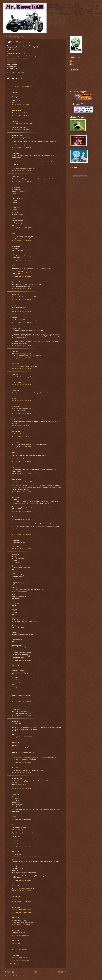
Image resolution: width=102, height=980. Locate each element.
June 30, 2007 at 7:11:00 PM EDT (21, 880)
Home (36, 972)
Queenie (14, 282)
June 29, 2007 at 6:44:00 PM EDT (21, 534)
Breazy (14, 721)
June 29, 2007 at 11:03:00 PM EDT (22, 737)
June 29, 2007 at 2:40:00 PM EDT (21, 491)
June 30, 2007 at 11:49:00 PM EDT (22, 924)
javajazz (14, 407)
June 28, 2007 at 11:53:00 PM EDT (22, 87)
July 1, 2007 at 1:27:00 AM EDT (21, 935)
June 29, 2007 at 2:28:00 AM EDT (21, 260)
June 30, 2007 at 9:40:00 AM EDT (21, 773)
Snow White (15, 82)
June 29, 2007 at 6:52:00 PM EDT (21, 660)
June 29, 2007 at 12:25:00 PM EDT (22, 436)
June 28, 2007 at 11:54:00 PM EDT (22, 115)
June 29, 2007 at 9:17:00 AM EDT (21, 369)
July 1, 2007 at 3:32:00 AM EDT (21, 949)
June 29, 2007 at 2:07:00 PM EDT (21, 461)
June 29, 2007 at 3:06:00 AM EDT (21, 289)
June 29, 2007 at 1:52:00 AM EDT (21, 181)
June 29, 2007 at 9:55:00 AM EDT (21, 413)
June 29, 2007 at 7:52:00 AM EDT (21, 312)
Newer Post (10, 972)
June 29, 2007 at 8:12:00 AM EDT (21, 322)
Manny (14, 540)
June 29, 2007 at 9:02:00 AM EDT (21, 358)
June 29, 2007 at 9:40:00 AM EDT (21, 385)
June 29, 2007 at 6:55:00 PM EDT (21, 687)
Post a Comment (15, 964)
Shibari (14, 294)
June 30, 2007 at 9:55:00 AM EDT (21, 789)
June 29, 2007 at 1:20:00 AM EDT (21, 171)
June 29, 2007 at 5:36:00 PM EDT (21, 511)
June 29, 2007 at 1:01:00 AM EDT (21, 147)
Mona (13, 153)
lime (13, 121)
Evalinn (14, 176)
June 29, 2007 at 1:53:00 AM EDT (21, 228)
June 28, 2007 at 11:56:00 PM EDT (22, 130)
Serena (14, 93)
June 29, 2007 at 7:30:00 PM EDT (21, 701)
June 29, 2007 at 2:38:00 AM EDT (21, 276)
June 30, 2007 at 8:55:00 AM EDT (21, 762)
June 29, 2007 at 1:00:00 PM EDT (21, 447)
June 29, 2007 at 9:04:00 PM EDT (21, 715)
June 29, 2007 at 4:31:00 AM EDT (21, 299)
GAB (13, 317)
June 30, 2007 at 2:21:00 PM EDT (21, 846)
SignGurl (14, 431)
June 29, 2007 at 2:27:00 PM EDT (21, 474)
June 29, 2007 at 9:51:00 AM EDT (21, 401)
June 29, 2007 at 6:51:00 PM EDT (21, 549)
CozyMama (15, 419)
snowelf (14, 390)
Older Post (62, 972)
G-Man (14, 187)
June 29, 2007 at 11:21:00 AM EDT (22, 426)
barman (14, 328)
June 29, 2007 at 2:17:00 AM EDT (21, 240)
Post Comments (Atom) (20, 976)
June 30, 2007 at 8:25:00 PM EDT (21, 891)
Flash (13, 374)
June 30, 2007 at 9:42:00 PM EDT (21, 901)
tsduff (14, 453)
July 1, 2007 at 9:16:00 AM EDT (21, 960)
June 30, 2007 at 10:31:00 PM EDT (22, 912)
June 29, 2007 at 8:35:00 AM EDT (21, 346)
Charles (14, 497)
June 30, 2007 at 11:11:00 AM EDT (22, 819)
